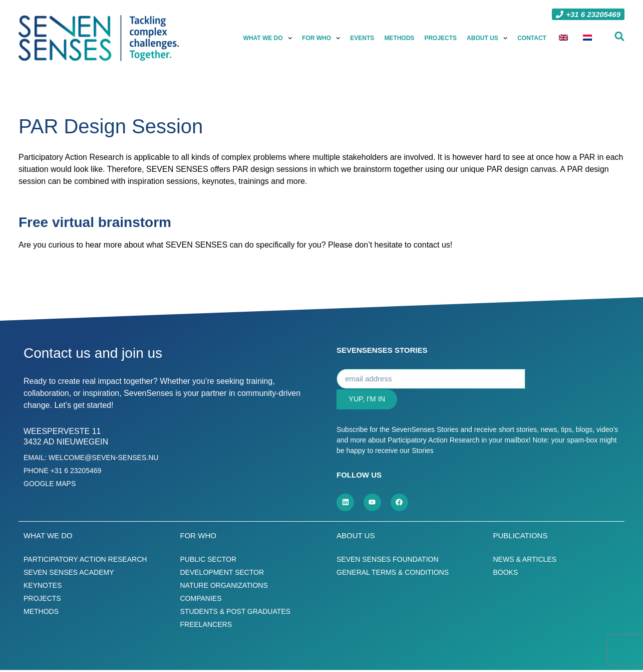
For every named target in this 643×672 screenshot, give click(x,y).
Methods (400, 38)
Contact (532, 38)
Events (363, 38)
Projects (441, 38)
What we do (268, 38)
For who (321, 38)
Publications (521, 537)
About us (488, 38)
